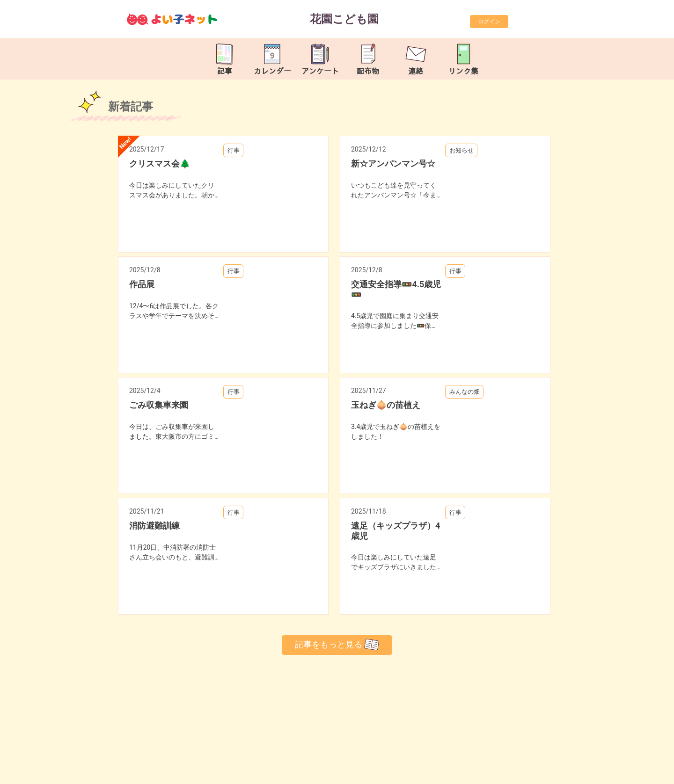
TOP (638, 772)
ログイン (489, 22)
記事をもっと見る (337, 645)
